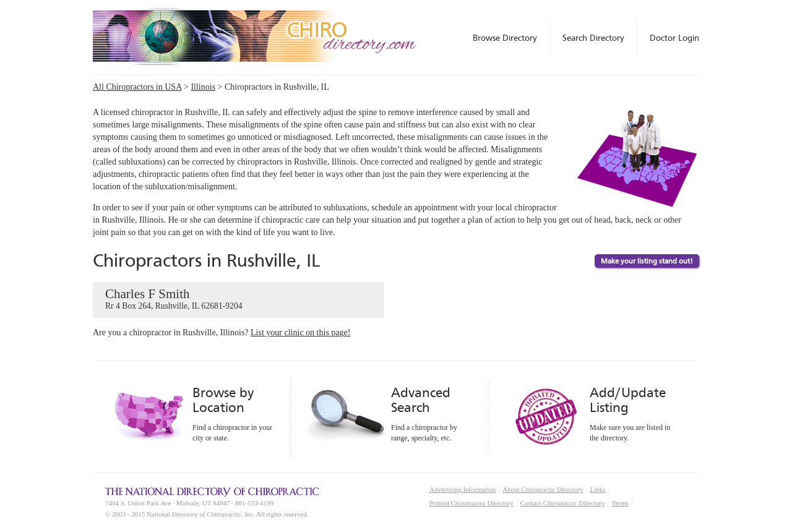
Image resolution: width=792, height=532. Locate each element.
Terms (620, 503)
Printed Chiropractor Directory (471, 503)
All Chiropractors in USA (137, 87)
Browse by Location (223, 400)
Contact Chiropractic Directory (563, 503)
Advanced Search (421, 400)
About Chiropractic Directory (543, 489)
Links (597, 489)
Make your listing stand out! (647, 261)
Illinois (203, 87)
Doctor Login (674, 38)
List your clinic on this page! (300, 332)
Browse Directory (505, 38)
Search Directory (593, 38)
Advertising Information (463, 489)
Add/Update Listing (628, 400)
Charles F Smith (238, 299)
